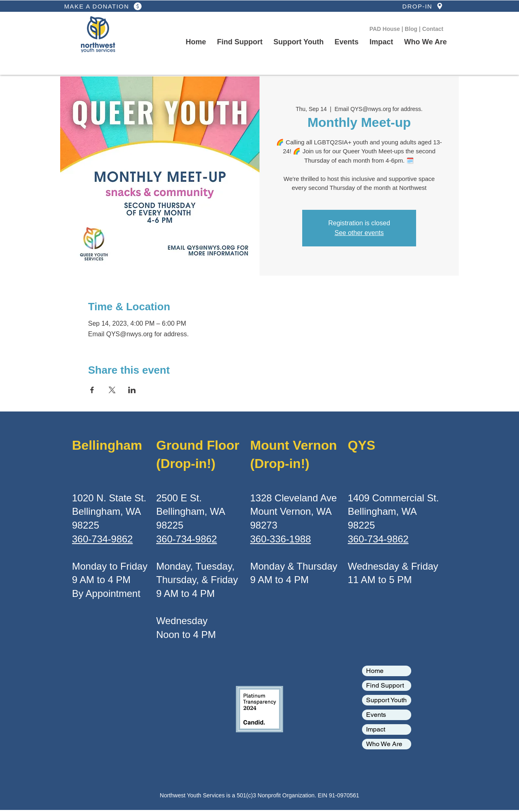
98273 (264, 525)
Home (375, 671)
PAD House (385, 29)
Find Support (385, 685)
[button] (299, 42)
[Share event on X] (112, 390)
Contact (433, 29)
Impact (376, 729)
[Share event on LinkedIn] (132, 390)
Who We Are (384, 744)
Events (376, 715)
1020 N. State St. (109, 498)
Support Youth (386, 700)
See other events (359, 233)
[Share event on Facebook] (92, 390)
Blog (412, 29)
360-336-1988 (280, 539)
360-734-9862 (102, 539)
